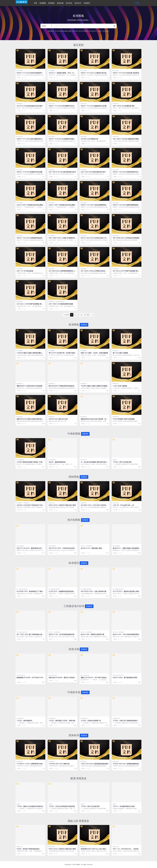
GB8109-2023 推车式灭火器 (58, 419)
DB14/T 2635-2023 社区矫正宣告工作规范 (94, 239)
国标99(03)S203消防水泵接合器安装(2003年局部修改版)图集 (30, 420)
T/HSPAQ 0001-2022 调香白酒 (59, 764)
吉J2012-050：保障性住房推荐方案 (92, 634)
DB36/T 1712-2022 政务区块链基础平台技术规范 (30, 74)
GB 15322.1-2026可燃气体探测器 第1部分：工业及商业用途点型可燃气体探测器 (30, 305)
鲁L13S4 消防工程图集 (120, 353)
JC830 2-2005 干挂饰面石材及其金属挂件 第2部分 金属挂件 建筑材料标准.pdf (30, 206)
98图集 (78, 864)
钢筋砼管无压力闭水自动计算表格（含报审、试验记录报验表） (94, 420)
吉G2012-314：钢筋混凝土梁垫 (91, 548)
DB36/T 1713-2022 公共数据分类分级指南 (94, 74)
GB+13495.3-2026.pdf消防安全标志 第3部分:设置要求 (94, 272)
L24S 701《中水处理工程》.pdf (123, 505)
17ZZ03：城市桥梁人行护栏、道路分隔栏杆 (62, 721)
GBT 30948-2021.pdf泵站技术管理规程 (126, 238)
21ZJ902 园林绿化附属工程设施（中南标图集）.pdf (30, 463)
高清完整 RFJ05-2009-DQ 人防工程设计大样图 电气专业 (94, 850)
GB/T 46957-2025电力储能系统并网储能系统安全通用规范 (126, 140)
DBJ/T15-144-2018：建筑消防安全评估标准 (30, 549)
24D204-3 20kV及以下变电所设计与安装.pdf (30, 506)
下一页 (87, 315)
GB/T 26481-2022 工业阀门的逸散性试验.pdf (62, 239)
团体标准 (20, 761)
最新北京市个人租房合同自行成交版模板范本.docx (30, 387)
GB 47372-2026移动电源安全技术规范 (30, 106)
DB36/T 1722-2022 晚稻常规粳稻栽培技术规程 (126, 206)
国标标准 (20, 104)
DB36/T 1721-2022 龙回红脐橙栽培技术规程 (94, 206)
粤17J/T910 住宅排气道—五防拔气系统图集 (62, 354)
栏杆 (77, 31)
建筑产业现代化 (60, 302)
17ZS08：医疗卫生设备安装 (122, 462)
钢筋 (70, 31)
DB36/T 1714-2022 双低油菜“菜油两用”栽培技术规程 (126, 74)
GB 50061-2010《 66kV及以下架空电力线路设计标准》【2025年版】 (94, 506)
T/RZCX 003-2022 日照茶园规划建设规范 (95, 764)
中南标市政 (21, 718)
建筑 (66, 31)
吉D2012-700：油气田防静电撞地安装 (62, 634)
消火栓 (91, 31)
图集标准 (20, 351)
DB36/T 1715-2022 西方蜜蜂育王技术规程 (62, 107)
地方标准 (20, 71)
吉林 (83, 546)
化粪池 (62, 31)
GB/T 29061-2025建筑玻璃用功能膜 (61, 304)
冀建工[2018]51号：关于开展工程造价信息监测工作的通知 (94, 678)
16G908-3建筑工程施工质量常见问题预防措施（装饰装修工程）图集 (94, 387)
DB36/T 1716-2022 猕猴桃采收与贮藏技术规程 (94, 107)
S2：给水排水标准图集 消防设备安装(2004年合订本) (94, 463)
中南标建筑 (53, 460)
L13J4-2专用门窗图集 (120, 386)
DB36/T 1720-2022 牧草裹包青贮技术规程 (126, 173)
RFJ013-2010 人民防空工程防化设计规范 (62, 505)
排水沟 (81, 31)
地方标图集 (21, 546)
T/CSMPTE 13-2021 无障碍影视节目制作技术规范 (30, 765)
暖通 (115, 460)
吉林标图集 (89, 546)
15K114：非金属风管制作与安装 (124, 806)
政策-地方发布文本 (119, 675)
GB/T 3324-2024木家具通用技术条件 (93, 172)
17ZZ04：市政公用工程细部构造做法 (125, 721)
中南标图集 (21, 460)
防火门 (96, 31)
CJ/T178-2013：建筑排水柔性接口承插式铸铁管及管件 (127, 592)
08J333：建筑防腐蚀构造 (57, 462)
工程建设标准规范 (23, 589)
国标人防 (52, 503)
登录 (137, 3)
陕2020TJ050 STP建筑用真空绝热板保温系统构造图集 (62, 387)
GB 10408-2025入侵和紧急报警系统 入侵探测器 (62, 272)
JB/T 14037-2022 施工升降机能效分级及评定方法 (30, 635)
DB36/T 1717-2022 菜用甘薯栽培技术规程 (30, 140)
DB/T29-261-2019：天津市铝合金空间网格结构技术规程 (62, 549)
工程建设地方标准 (23, 632)
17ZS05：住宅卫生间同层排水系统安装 (62, 806)
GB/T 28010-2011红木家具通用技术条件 (62, 172)
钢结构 (86, 31)
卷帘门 (100, 31)
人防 (73, 31)
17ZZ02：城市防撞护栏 (24, 721)
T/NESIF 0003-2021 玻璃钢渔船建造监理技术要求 (127, 765)
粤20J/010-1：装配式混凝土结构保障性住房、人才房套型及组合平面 (126, 549)
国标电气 (20, 503)
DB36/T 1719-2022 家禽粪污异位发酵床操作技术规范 (30, 173)
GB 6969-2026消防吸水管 (89, 139)
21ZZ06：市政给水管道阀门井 (91, 721)
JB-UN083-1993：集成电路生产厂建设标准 (30, 592)
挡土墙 (57, 31)
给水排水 (106, 31)
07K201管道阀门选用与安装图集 (124, 419)
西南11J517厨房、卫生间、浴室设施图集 (94, 353)
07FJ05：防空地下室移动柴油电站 (28, 849)
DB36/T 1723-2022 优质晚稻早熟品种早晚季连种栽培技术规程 (30, 239)
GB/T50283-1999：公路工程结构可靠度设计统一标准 (94, 592)
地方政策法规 (21, 675)
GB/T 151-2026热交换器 (25, 271)
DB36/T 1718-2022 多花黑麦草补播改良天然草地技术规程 (62, 140)
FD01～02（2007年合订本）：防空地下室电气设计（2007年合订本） (126, 850)
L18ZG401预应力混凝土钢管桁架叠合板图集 (30, 354)
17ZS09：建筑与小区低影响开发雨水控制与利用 (30, 807)
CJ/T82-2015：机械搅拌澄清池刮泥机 (61, 591)
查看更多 (84, 325)
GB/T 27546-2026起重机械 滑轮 (124, 106)
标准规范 (52, 71)
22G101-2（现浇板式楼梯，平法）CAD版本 (62, 74)
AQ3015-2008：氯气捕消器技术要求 (125, 677)
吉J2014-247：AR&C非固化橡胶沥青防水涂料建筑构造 (126, 635)
